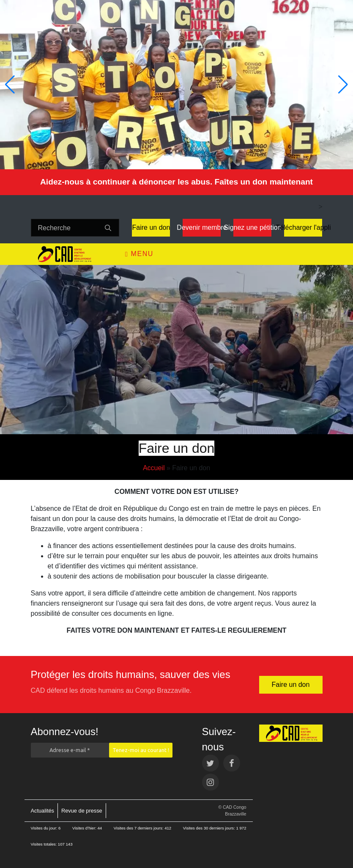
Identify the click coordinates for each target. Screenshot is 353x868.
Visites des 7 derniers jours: (139, 828)
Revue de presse (82, 811)
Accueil (154, 468)
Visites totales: (44, 844)
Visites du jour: (45, 828)
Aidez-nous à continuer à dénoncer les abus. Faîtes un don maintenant (176, 182)
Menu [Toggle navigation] (139, 254)
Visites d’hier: (85, 828)
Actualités (42, 811)
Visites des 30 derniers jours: (210, 828)
